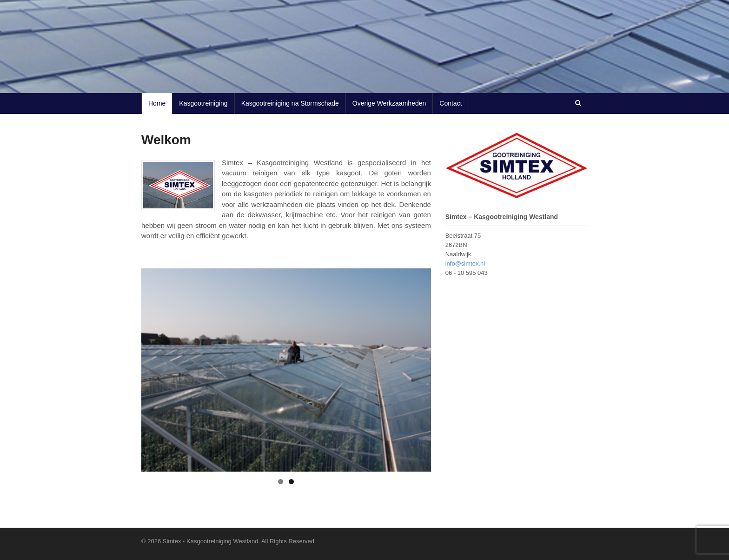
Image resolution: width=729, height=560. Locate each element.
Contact (451, 103)
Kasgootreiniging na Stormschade (290, 103)
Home (157, 103)
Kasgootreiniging (203, 103)
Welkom (166, 140)
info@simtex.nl (465, 263)
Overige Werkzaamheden (389, 103)
